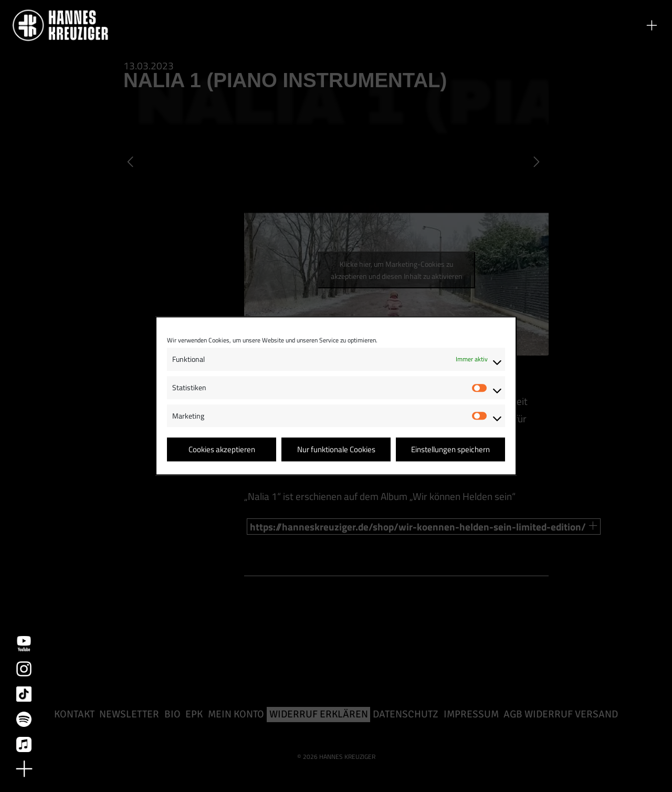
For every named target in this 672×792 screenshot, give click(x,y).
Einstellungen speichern (450, 449)
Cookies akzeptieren (222, 449)
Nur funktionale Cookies (336, 449)
